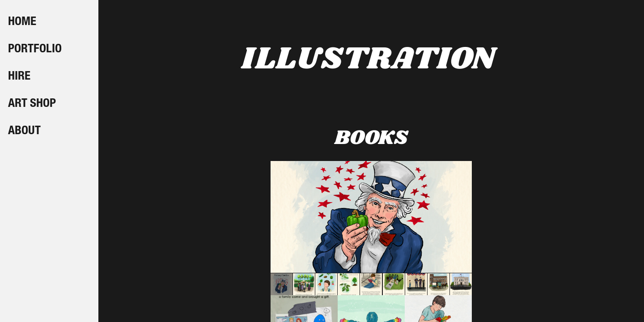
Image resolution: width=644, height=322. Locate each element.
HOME (22, 22)
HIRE (19, 77)
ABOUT (24, 131)
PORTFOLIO (35, 50)
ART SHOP (32, 104)
